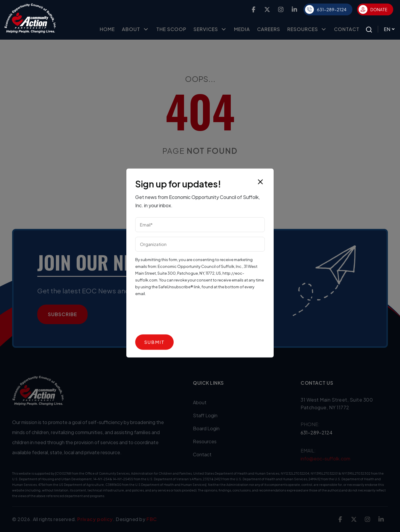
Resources (307, 29)
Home (107, 29)
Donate (373, 9)
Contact (347, 29)
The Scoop (171, 29)
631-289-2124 (326, 9)
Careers (269, 29)
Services (210, 29)
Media (242, 29)
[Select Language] (387, 29)
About (136, 29)
